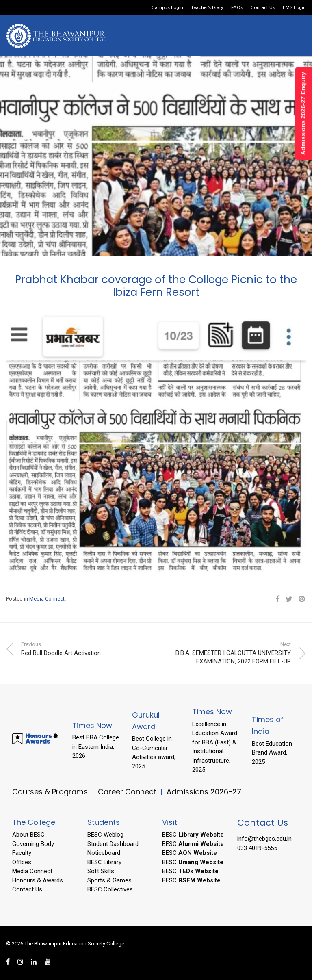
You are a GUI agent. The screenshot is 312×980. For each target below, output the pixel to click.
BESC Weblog (105, 835)
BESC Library (104, 862)
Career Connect (128, 792)
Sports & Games (109, 880)
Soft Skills (101, 871)
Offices (22, 862)
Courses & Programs (50, 792)
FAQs (237, 8)
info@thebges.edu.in (264, 839)
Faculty (22, 853)
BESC (193, 835)
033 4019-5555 (257, 848)
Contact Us (263, 8)
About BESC (28, 835)
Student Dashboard (113, 844)
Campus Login (167, 8)
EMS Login (294, 8)
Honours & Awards (38, 880)
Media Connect (47, 599)
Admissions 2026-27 (204, 792)
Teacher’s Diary (207, 8)
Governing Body (33, 844)
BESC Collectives (110, 889)
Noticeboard (104, 853)
